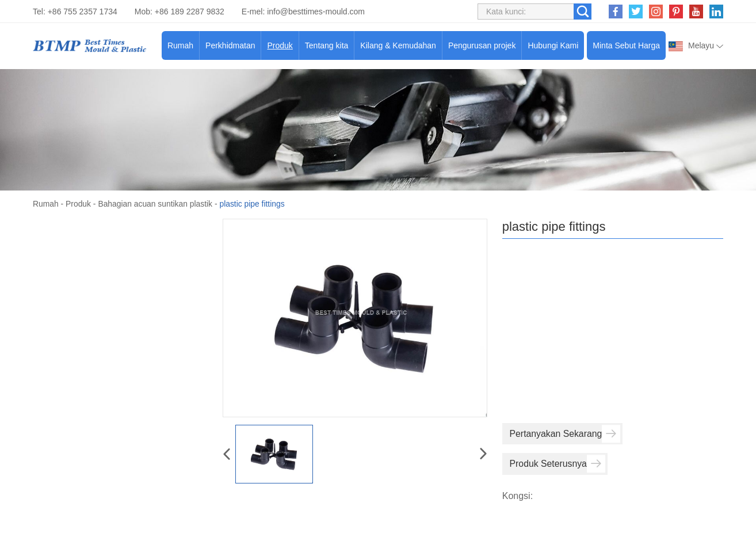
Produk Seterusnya (558, 464)
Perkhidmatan (230, 45)
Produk (280, 45)
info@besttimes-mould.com (316, 12)
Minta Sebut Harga (626, 45)
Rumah (180, 45)
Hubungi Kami (553, 45)
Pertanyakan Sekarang (566, 433)
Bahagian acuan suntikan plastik (156, 204)
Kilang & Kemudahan (398, 45)
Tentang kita (327, 45)
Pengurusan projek (482, 45)
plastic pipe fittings (254, 204)
